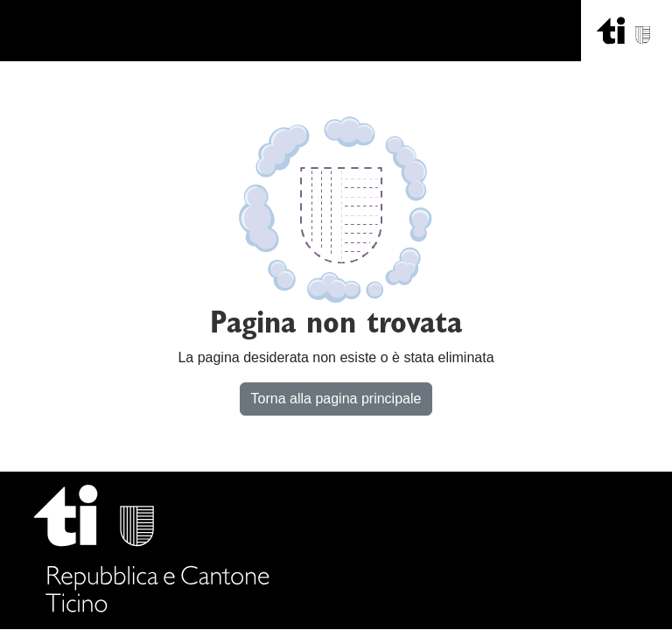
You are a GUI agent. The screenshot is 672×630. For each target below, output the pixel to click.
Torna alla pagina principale (336, 399)
